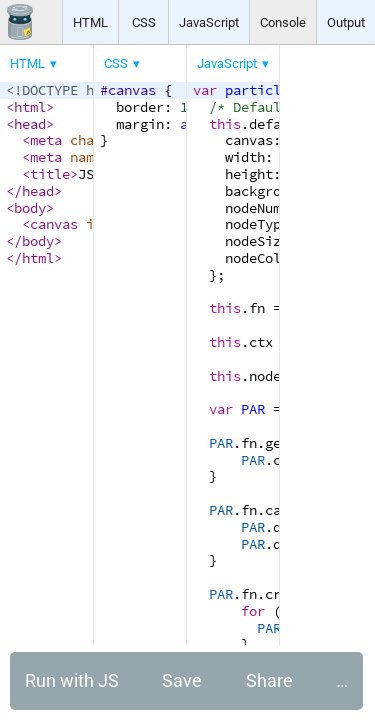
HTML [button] (90, 22)
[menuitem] (35, 63)
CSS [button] (144, 22)
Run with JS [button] (72, 680)
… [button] (342, 680)
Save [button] (182, 680)
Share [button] (269, 680)
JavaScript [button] (209, 22)
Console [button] (283, 22)
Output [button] (346, 22)
